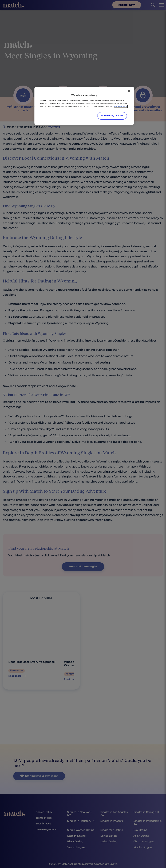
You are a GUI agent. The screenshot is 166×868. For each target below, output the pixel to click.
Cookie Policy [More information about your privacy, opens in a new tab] (121, 106)
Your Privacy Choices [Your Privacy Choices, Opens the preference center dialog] (112, 116)
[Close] (129, 91)
